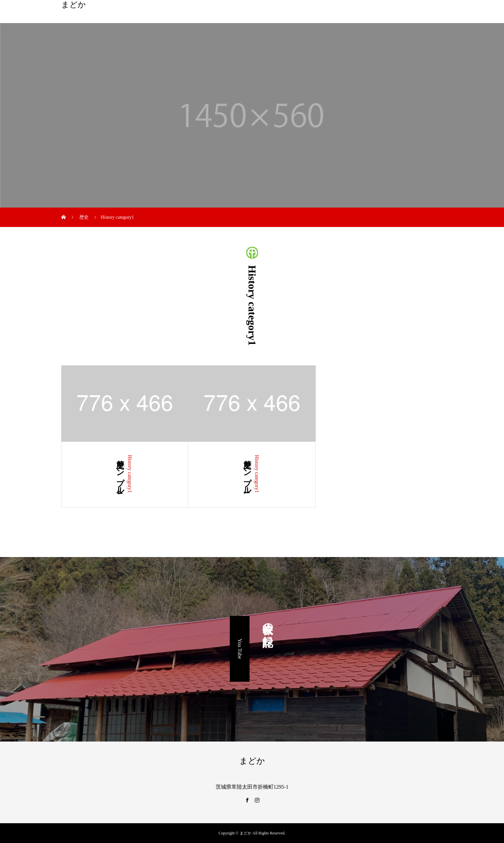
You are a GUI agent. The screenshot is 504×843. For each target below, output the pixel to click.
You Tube (240, 649)
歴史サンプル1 (247, 475)
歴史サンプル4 (120, 475)
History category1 (130, 474)
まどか (74, 5)
